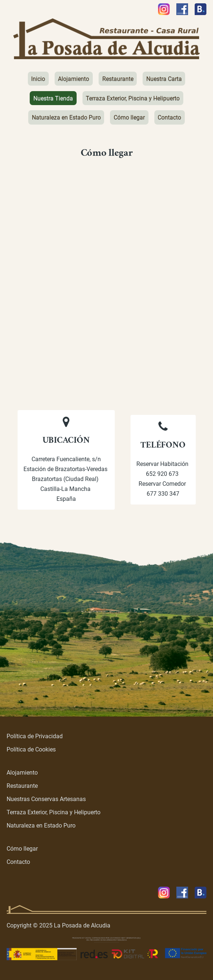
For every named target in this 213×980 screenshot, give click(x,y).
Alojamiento (22, 773)
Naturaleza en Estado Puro (41, 825)
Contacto (18, 862)
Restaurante (22, 786)
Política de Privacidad (35, 736)
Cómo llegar (22, 849)
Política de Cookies (31, 749)
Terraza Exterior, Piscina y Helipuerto (54, 812)
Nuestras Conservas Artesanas (46, 799)
